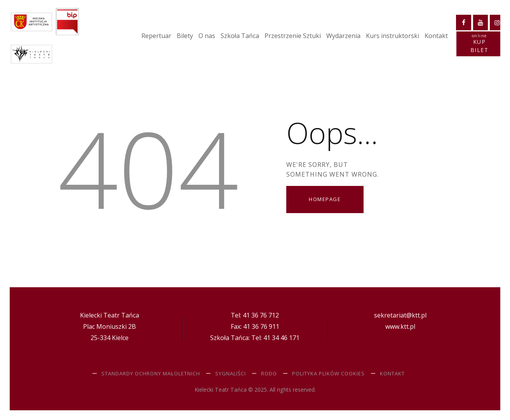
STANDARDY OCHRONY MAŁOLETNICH (151, 373)
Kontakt (436, 36)
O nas (207, 36)
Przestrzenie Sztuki (293, 36)
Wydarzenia (343, 36)
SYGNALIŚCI (231, 373)
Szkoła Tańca (240, 36)
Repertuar (156, 36)
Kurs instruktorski (393, 36)
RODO (269, 373)
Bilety (185, 36)
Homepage (325, 199)
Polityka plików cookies (328, 373)
